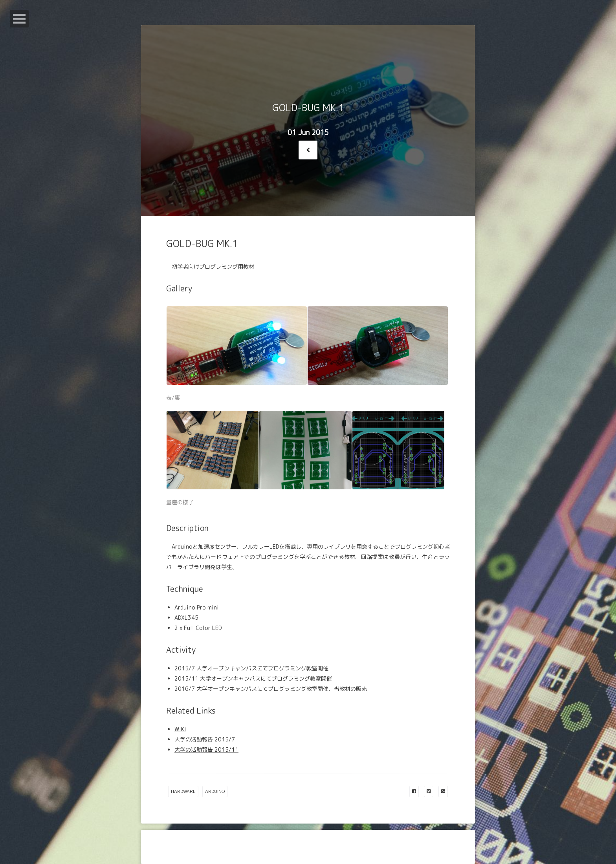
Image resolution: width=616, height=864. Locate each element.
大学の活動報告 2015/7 (205, 739)
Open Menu (19, 19)
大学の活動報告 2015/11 (206, 750)
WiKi (180, 729)
